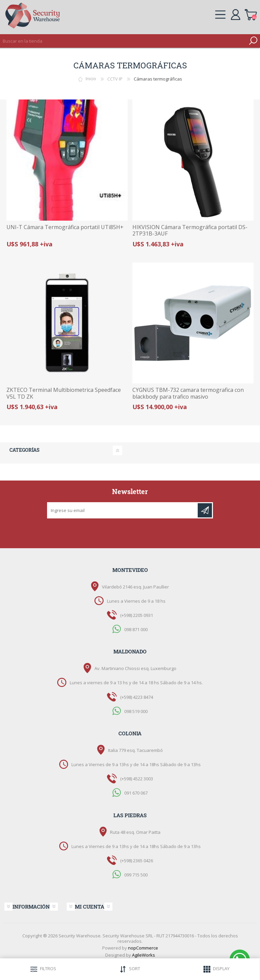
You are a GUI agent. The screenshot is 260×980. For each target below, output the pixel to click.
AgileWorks (144, 955)
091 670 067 (136, 793)
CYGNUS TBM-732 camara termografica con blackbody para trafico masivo (188, 393)
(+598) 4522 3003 (137, 779)
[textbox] (123, 41)
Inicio (91, 79)
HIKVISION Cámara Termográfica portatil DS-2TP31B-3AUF (190, 230)
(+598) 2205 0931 (137, 615)
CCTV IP (115, 79)
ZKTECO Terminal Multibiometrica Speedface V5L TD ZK (64, 393)
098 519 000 (136, 711)
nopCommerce (143, 948)
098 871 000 (136, 629)
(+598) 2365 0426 (137, 861)
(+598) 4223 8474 (137, 697)
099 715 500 (136, 875)
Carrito (251, 14)
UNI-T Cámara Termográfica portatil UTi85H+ (65, 227)
